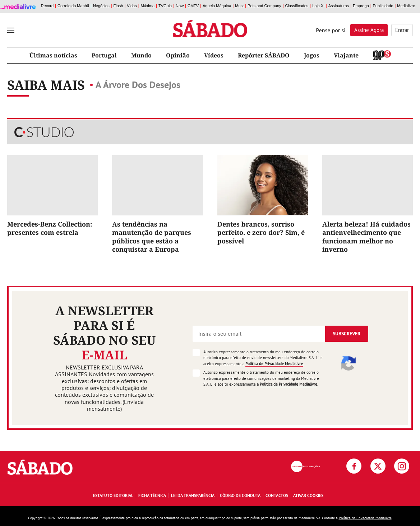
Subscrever (347, 334)
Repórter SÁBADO (264, 55)
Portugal (104, 55)
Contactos (277, 495)
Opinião (178, 55)
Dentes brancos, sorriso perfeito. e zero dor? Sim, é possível (261, 232)
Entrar (402, 30)
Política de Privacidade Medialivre (274, 364)
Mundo (141, 55)
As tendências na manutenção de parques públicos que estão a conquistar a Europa (152, 237)
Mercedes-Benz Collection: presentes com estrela (50, 228)
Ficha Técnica (152, 495)
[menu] (11, 30)
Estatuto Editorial (113, 495)
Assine (369, 30)
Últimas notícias (53, 55)
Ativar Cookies (308, 495)
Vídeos (214, 55)
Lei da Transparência (193, 495)
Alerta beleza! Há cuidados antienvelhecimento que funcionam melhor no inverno (366, 237)
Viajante (346, 55)
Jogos (312, 55)
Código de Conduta (240, 495)
